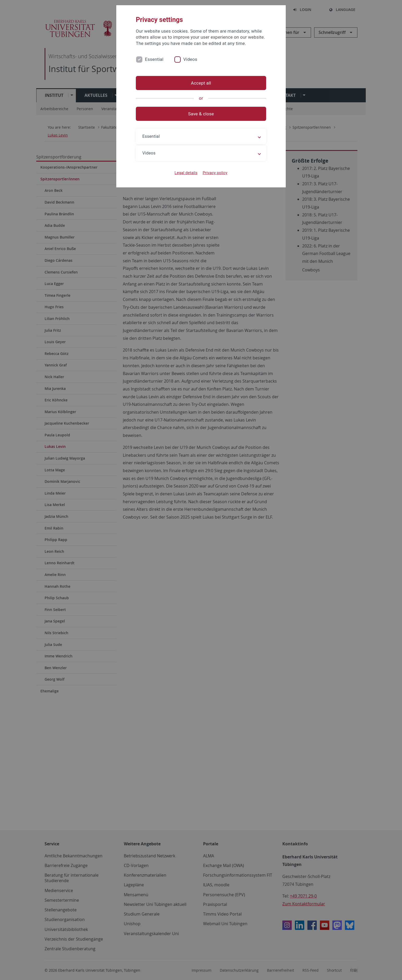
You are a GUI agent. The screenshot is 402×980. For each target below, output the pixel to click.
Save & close (201, 114)
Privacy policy (215, 173)
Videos (190, 59)
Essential (154, 59)
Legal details (186, 173)
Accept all (201, 83)
